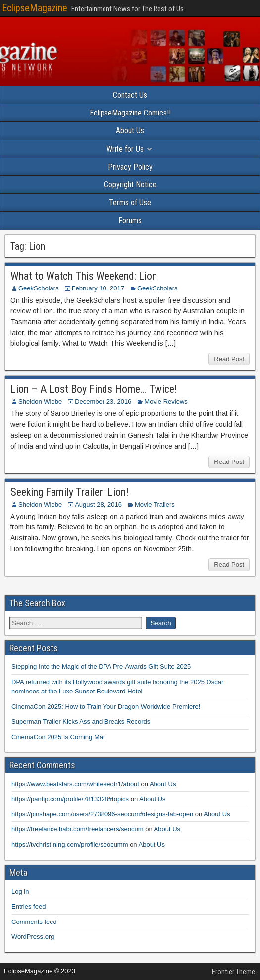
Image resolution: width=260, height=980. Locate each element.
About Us (130, 131)
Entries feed (28, 906)
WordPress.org (33, 937)
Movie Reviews (166, 401)
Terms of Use (130, 202)
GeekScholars (39, 288)
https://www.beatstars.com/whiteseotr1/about (75, 784)
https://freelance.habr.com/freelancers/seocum (78, 829)
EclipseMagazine (35, 8)
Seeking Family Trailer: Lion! (70, 492)
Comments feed (34, 922)
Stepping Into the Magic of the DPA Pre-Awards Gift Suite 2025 (101, 666)
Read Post (229, 359)
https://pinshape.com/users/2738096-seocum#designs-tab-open (102, 814)
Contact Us (130, 95)
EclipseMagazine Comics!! (130, 113)
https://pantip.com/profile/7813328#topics (70, 799)
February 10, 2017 (98, 288)
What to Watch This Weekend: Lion (84, 276)
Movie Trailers (155, 504)
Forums (130, 220)
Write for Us (125, 149)
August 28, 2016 (98, 504)
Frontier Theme (234, 972)
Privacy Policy (130, 167)
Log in (20, 892)
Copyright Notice (130, 185)
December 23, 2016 (103, 401)
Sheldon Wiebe (40, 401)
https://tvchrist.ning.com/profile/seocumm (70, 844)
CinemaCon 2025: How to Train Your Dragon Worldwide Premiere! (106, 707)
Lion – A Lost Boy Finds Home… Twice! (94, 389)
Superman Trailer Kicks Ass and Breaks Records (81, 721)
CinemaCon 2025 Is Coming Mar (58, 737)
